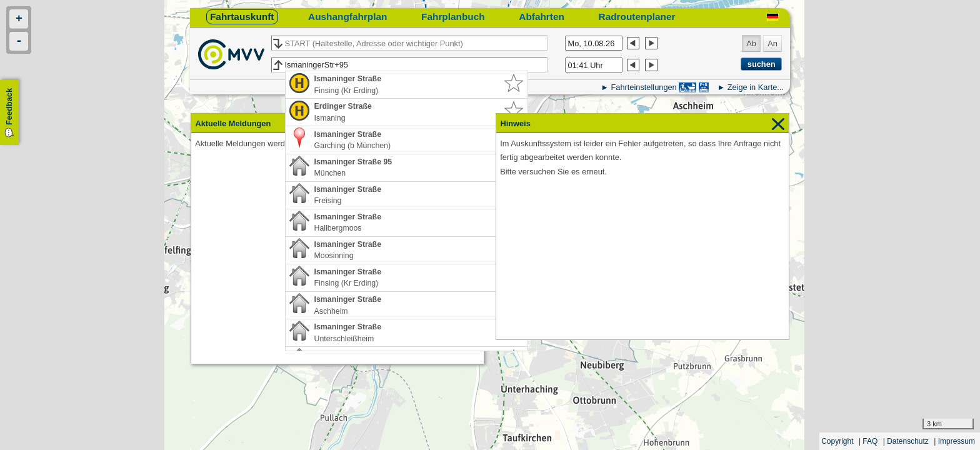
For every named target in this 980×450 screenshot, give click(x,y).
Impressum (957, 441)
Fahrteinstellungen (643, 87)
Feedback (9, 107)
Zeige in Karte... (756, 87)
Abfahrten (542, 17)
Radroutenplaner (637, 17)
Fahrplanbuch (453, 17)
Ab (751, 43)
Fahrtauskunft (242, 17)
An (772, 43)
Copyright (837, 441)
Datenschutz (908, 441)
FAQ (870, 441)
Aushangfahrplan (347, 17)
